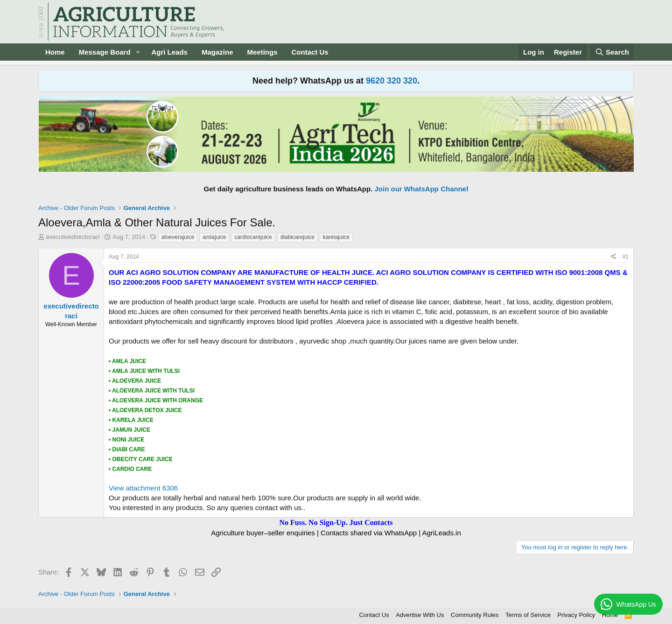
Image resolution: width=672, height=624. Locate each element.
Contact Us (310, 52)
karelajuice (336, 237)
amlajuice (214, 237)
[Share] (613, 257)
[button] (138, 52)
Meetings (262, 52)
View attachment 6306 (143, 488)
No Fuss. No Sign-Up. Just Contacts (336, 522)
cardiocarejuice (253, 237)
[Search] (612, 52)
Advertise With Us (420, 615)
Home (55, 52)
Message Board (105, 52)
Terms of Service (528, 615)
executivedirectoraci (73, 237)
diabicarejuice (297, 237)
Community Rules (475, 615)
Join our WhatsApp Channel (422, 189)
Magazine (217, 52)
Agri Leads (169, 52)
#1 (626, 257)
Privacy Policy (576, 615)
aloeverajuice (178, 237)
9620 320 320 (392, 81)
